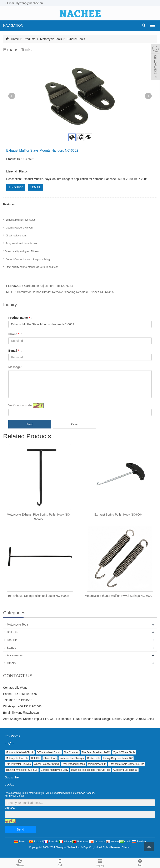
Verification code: (21, 405)
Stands (11, 648)
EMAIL (36, 187)
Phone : (15, 334)
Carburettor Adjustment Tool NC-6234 (48, 286)
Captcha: (10, 808)
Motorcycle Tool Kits (17, 758)
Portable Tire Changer (72, 758)
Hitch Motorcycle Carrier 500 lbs (127, 764)
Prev (12, 96)
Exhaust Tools (76, 39)
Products (29, 39)
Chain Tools (50, 758)
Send (30, 424)
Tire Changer (71, 752)
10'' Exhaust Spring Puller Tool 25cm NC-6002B (38, 596)
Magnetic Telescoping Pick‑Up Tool (91, 770)
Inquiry (100, 862)
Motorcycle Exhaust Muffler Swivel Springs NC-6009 (118, 596)
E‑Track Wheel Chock (49, 752)
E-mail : (15, 351)
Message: (15, 367)
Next (148, 96)
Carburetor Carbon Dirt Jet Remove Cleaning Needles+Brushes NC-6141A (65, 292)
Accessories (15, 655)
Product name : (20, 318)
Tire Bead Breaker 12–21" (96, 752)
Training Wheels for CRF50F (22, 770)
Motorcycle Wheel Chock (20, 752)
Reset (74, 424)
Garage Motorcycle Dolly (54, 770)
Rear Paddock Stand (73, 764)
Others (11, 663)
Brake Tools (94, 758)
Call (60, 862)
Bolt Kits (12, 632)
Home (15, 39)
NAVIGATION (13, 26)
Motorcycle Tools (51, 39)
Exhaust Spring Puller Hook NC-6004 (118, 515)
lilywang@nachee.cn (26, 713)
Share (20, 862)
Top (140, 862)
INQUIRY (16, 187)
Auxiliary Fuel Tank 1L (125, 770)
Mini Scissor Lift (97, 764)
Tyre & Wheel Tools (124, 752)
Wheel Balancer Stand (46, 764)
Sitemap (126, 847)
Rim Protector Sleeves (18, 764)
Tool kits (12, 640)
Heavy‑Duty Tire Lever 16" (118, 758)
